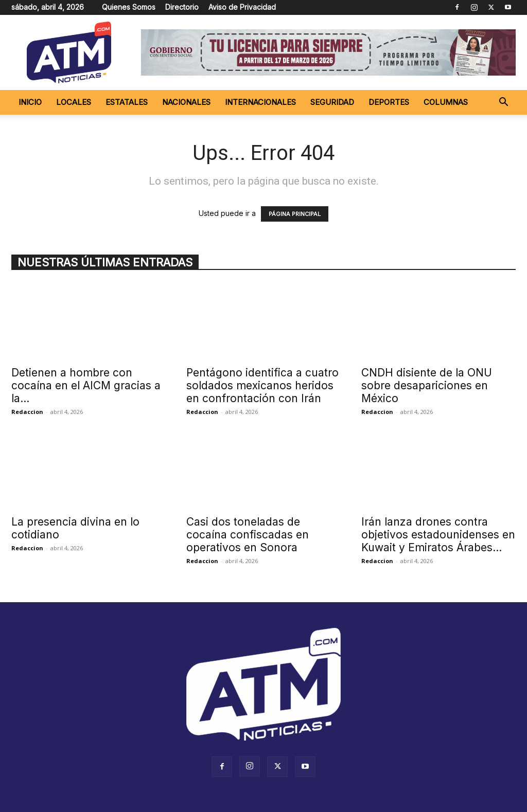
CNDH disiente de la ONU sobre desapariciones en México (427, 385)
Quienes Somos (129, 7)
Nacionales (186, 102)
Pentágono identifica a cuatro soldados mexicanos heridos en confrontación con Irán (262, 385)
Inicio (30, 102)
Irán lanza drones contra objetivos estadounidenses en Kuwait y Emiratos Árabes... (438, 535)
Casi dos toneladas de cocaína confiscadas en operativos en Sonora (248, 535)
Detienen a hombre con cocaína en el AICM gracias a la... (86, 385)
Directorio (182, 7)
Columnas (446, 102)
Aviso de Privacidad (242, 7)
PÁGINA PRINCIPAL (295, 214)
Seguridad (332, 102)
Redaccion (27, 412)
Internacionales (260, 102)
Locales (74, 102)
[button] (503, 103)
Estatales (127, 102)
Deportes (389, 102)
